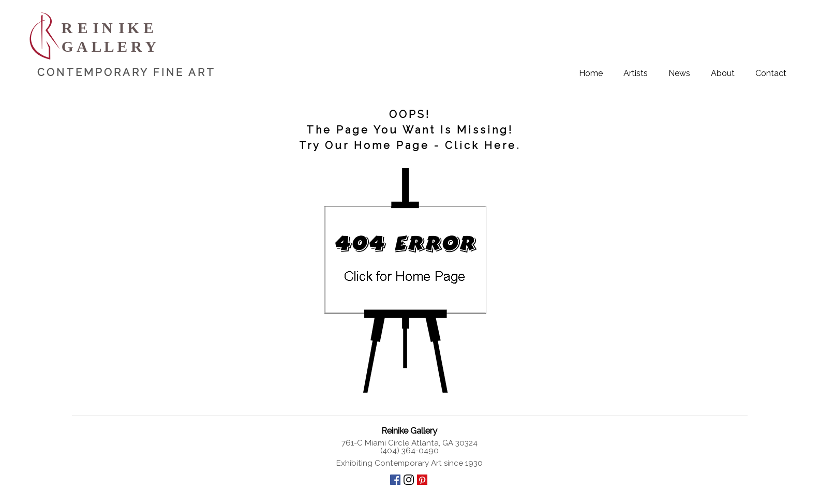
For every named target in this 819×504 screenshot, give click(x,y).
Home (591, 73)
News (679, 73)
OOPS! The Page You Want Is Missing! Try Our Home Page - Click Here (408, 130)
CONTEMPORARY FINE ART (126, 72)
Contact (771, 73)
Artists (636, 73)
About (723, 73)
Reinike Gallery (409, 431)
